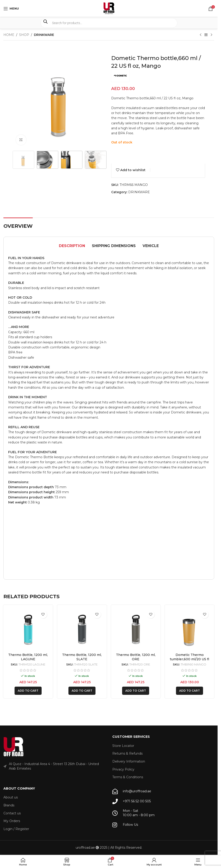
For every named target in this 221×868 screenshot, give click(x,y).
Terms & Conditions (128, 777)
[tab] (72, 246)
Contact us (12, 813)
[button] (28, 691)
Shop (24, 35)
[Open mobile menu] (11, 9)
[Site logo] (109, 8)
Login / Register (16, 829)
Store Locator (123, 746)
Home (9, 35)
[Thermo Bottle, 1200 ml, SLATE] (82, 629)
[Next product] (211, 35)
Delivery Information (129, 761)
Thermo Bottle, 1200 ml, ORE (136, 657)
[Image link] (14, 747)
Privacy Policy (123, 769)
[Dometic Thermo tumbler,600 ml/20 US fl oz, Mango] (190, 629)
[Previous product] (201, 35)
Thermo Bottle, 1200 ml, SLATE (82, 657)
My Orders (12, 821)
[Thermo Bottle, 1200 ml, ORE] (136, 629)
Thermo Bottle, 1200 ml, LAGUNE (28, 657)
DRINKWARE (44, 35)
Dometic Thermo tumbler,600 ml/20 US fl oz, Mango (190, 659)
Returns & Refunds (127, 753)
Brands (9, 805)
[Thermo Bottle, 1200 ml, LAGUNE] (28, 629)
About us (11, 797)
